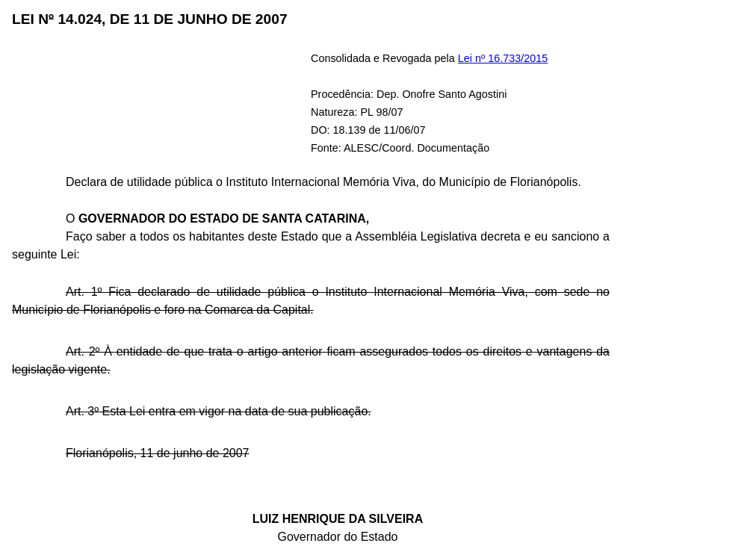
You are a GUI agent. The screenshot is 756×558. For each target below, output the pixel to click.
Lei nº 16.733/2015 (503, 58)
